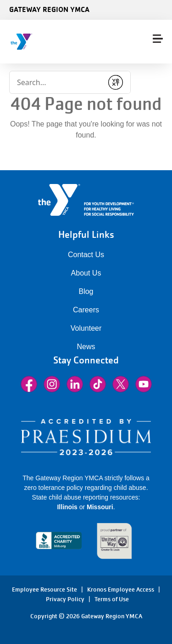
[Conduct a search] (56, 82)
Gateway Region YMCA (49, 9)
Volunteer (86, 328)
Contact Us (86, 255)
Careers (86, 310)
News (86, 347)
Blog (86, 291)
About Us (86, 273)
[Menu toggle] (158, 39)
